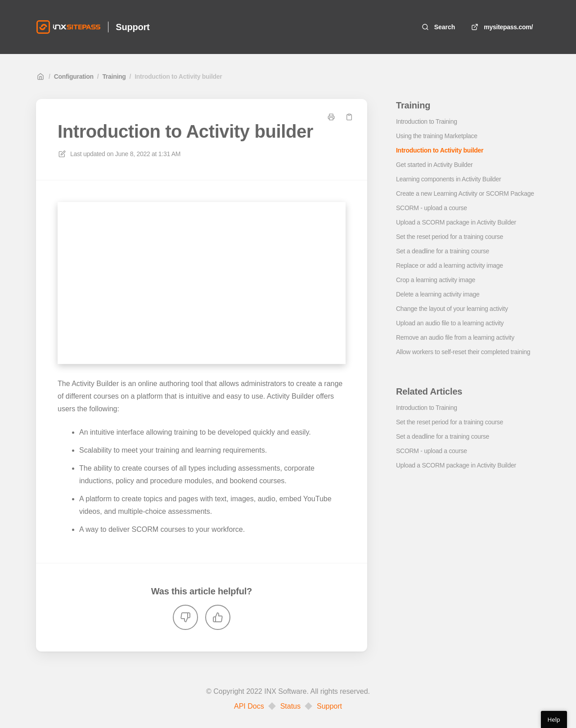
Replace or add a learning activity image (450, 265)
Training (114, 76)
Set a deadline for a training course (443, 251)
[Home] (68, 27)
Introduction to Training (427, 121)
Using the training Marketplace (437, 136)
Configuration (74, 76)
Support (329, 706)
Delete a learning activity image (438, 294)
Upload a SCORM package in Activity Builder (456, 222)
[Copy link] (349, 117)
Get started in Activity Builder (434, 165)
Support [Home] (133, 27)
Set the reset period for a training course (450, 237)
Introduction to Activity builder (178, 76)
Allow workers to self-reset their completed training (463, 352)
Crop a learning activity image (436, 280)
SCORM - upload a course (432, 208)
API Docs (249, 706)
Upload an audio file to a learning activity (450, 323)
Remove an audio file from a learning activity (455, 337)
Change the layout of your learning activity (452, 309)
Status (290, 706)
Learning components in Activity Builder (448, 179)
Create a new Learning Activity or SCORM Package (465, 193)
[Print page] (331, 117)
